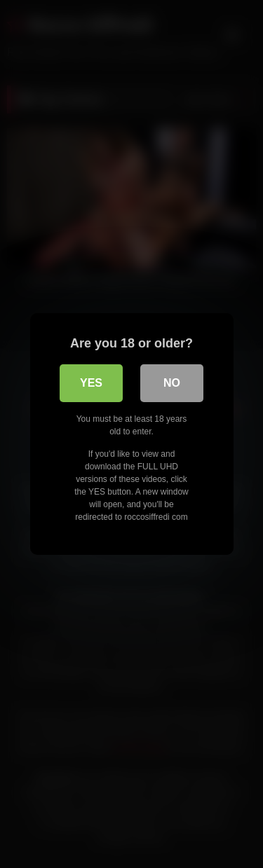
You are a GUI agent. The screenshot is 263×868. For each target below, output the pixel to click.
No (172, 383)
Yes (91, 383)
